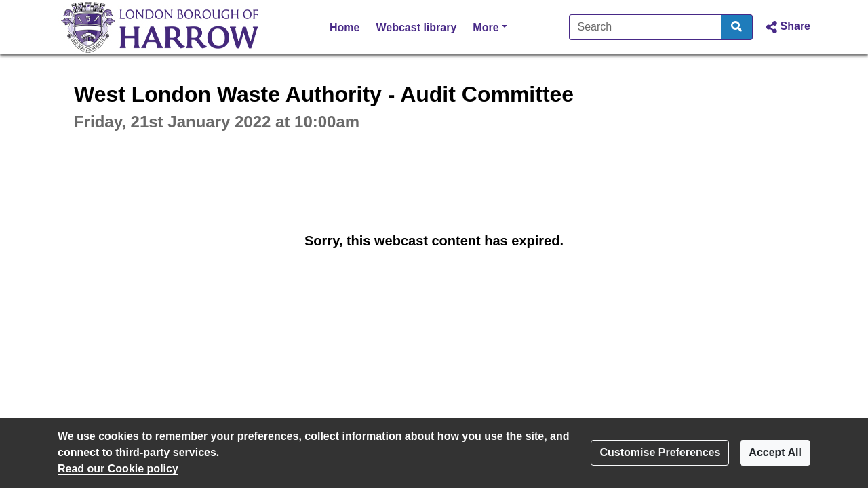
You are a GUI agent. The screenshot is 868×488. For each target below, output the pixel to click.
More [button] (490, 26)
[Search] (645, 27)
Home (344, 27)
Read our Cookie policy (118, 469)
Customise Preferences (660, 452)
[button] (787, 27)
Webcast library (416, 27)
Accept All (775, 452)
